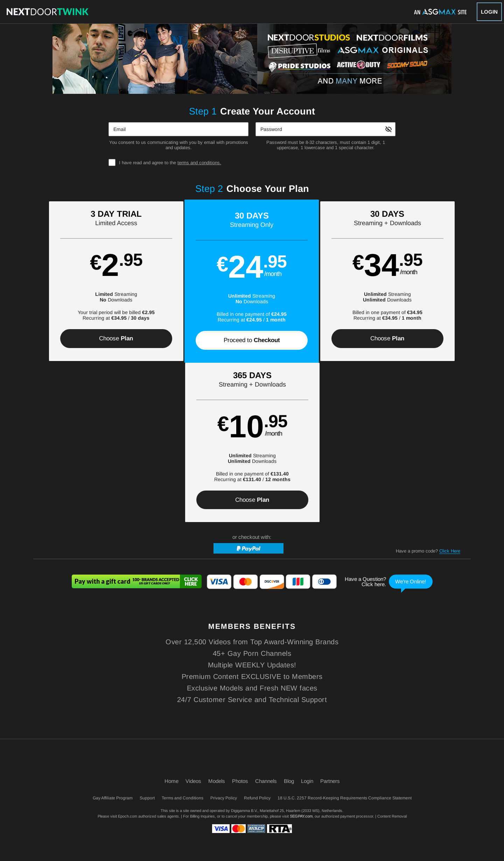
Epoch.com (128, 816)
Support (147, 798)
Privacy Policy (224, 798)
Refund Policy (257, 798)
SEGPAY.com (301, 816)
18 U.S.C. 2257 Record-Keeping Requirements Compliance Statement (345, 798)
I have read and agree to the (170, 163)
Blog (289, 781)
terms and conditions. (199, 163)
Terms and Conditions (183, 798)
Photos (240, 781)
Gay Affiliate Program (113, 798)
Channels (266, 781)
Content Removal (392, 816)
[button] (88, 281)
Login (489, 12)
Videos (193, 781)
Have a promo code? (428, 392)
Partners (330, 781)
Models (217, 781)
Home (171, 781)
